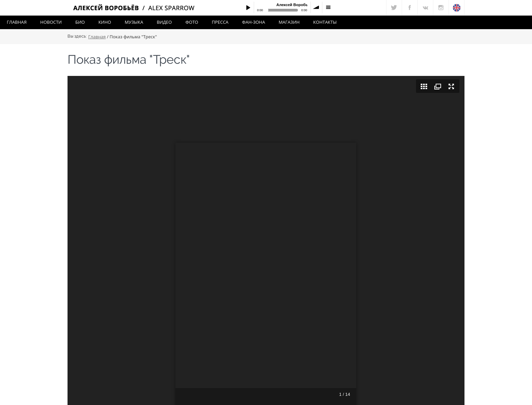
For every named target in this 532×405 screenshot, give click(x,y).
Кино (105, 22)
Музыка (134, 22)
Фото (192, 22)
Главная (17, 22)
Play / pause (248, 7)
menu (328, 7)
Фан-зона (253, 22)
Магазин (289, 22)
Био (80, 22)
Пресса (220, 22)
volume (317, 7)
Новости (51, 22)
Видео (164, 22)
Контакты (325, 22)
